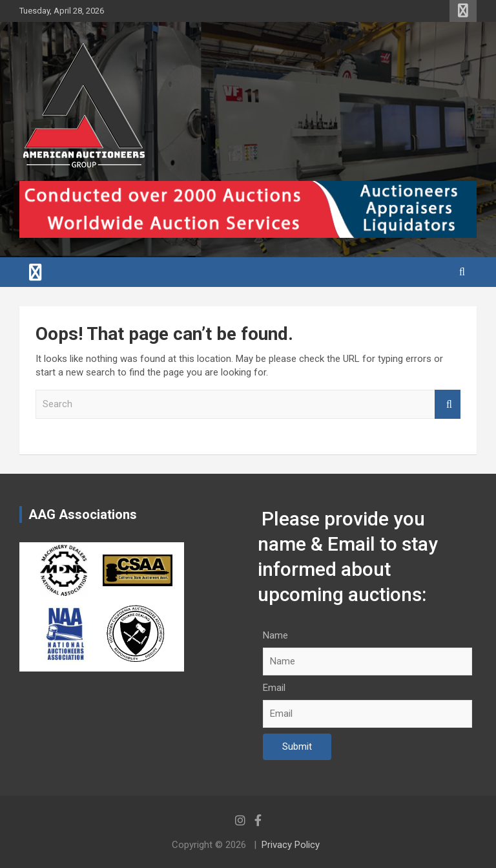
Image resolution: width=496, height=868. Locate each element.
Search (448, 404)
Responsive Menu (463, 11)
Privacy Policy (291, 845)
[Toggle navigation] (36, 272)
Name (275, 635)
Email (274, 688)
